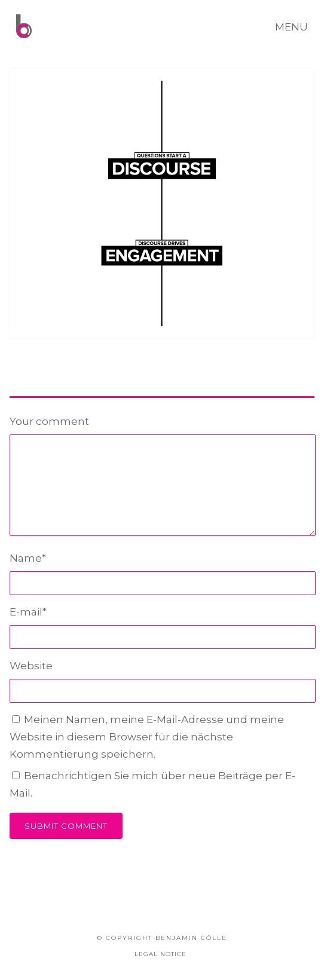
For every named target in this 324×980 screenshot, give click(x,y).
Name (28, 558)
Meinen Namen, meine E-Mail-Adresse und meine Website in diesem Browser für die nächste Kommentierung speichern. (147, 737)
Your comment (49, 421)
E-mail (28, 612)
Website (31, 666)
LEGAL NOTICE (161, 954)
